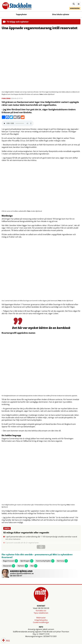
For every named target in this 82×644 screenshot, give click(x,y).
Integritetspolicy (41, 620)
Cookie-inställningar (41, 622)
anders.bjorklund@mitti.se (22, 573)
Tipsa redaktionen (41, 613)
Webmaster (41, 618)
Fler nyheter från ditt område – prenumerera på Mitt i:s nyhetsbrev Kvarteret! (37, 556)
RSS (7, 641)
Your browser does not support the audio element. (18, 123)
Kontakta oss (41, 611)
